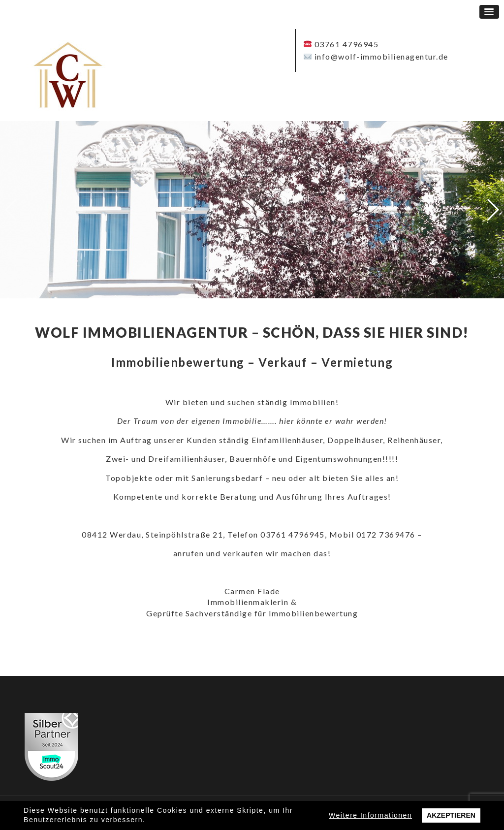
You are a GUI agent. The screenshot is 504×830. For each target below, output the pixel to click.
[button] (489, 12)
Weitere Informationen (370, 815)
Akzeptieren (451, 815)
